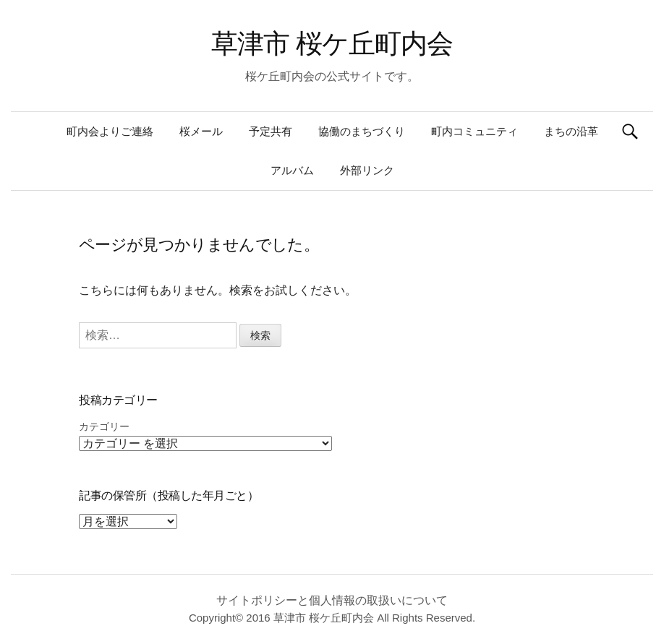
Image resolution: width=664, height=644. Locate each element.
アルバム (292, 170)
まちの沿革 (571, 131)
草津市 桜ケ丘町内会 (332, 44)
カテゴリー (104, 426)
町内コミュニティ (474, 131)
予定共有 (271, 131)
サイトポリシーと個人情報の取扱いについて (332, 600)
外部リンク (367, 170)
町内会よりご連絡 (110, 131)
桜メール (201, 131)
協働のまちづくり (362, 131)
